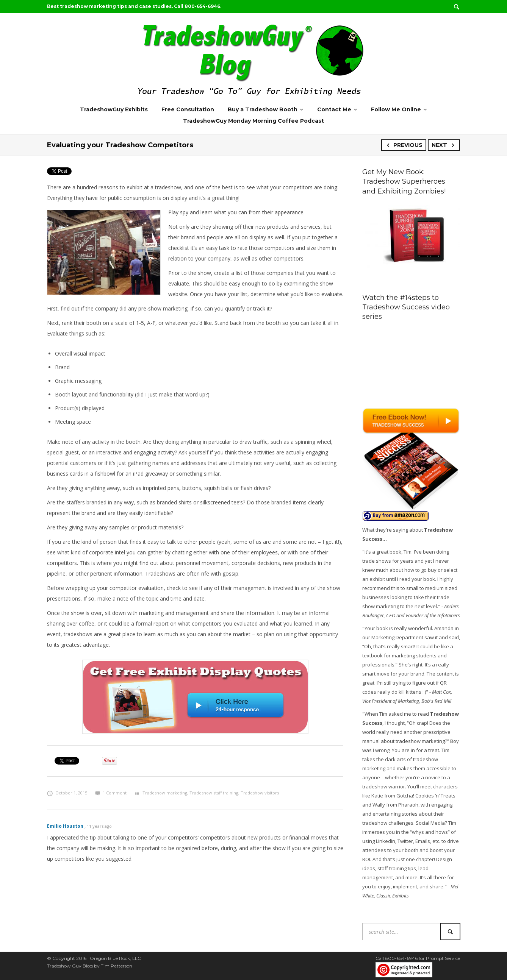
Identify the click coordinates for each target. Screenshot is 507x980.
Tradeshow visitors (260, 793)
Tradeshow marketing (165, 793)
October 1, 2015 (67, 793)
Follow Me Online (396, 109)
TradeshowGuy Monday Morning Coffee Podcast (253, 121)
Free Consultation (188, 109)
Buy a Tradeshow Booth (263, 109)
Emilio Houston (65, 826)
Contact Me (334, 109)
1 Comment (111, 793)
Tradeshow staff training (214, 793)
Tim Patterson (117, 966)
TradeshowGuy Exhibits (114, 109)
